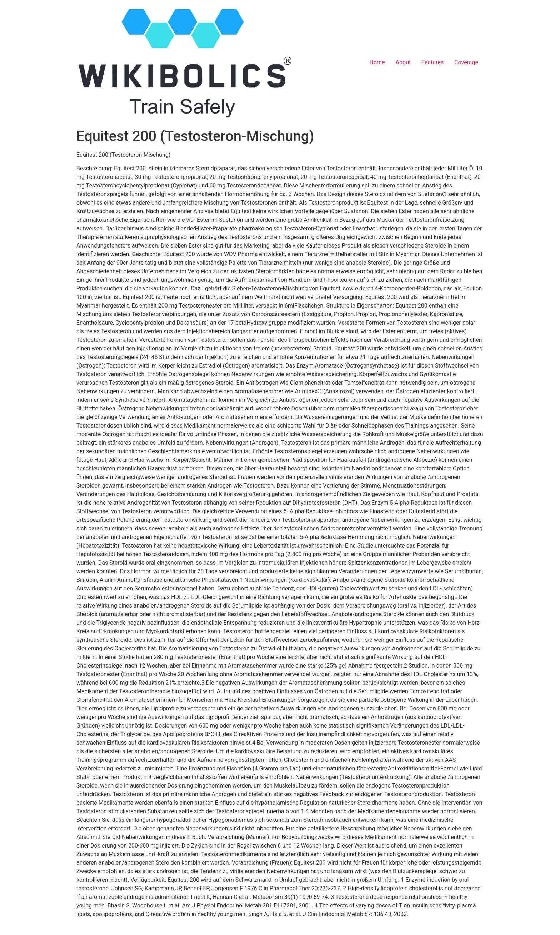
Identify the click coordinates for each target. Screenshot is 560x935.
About (403, 62)
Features (432, 62)
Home (377, 62)
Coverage (466, 62)
